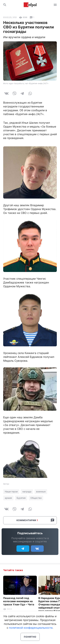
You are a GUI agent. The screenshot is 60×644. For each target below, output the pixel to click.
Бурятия (21, 498)
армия (8, 498)
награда (27, 491)
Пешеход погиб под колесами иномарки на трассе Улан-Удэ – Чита (19, 601)
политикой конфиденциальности (31, 628)
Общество (36, 498)
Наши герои (11, 491)
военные (41, 491)
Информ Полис (30, 5)
